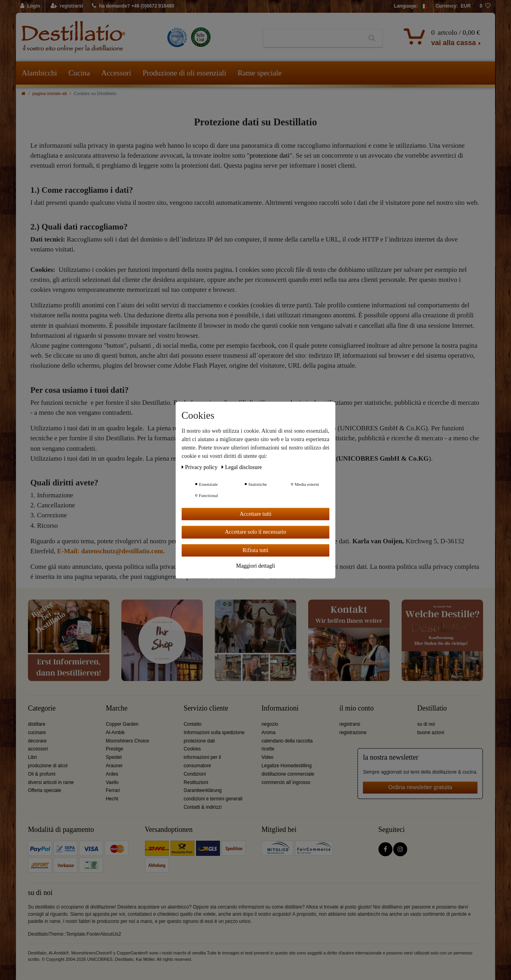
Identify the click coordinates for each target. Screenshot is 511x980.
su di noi (426, 724)
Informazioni (280, 708)
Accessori (116, 73)
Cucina (79, 73)
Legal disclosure (242, 467)
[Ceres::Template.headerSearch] (372, 38)
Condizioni (195, 774)
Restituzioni (196, 782)
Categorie (42, 708)
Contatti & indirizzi (203, 807)
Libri (32, 757)
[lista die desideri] (485, 6)
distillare (37, 724)
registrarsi (350, 724)
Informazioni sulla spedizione (214, 733)
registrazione (353, 733)
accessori (38, 749)
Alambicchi (39, 73)
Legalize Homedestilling (287, 766)
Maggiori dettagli (255, 566)
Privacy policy (200, 467)
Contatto (193, 724)
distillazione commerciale (288, 774)
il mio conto (357, 708)
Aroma (268, 733)
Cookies (192, 749)
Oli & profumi (42, 774)
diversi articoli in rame (51, 782)
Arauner (114, 766)
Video (267, 757)
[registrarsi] (67, 6)
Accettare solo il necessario (255, 532)
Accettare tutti (255, 514)
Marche (117, 708)
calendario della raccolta (287, 741)
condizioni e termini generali (213, 799)
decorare (37, 741)
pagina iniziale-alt (50, 93)
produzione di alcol (48, 766)
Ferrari (113, 790)
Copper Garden (122, 724)
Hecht (112, 799)
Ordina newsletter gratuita (420, 787)
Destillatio (432, 708)
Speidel (114, 757)
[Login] (31, 6)
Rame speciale (259, 73)
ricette (268, 749)
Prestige (115, 749)
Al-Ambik (115, 733)
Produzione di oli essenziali (184, 73)
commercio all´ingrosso (286, 782)
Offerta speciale (45, 790)
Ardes (112, 774)
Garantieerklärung (203, 790)
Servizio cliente (206, 708)
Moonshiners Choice (127, 741)
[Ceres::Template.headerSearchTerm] (312, 38)
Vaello (112, 782)
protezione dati (269, 155)
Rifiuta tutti (256, 550)
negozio (270, 724)
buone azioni (431, 733)
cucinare (37, 733)
